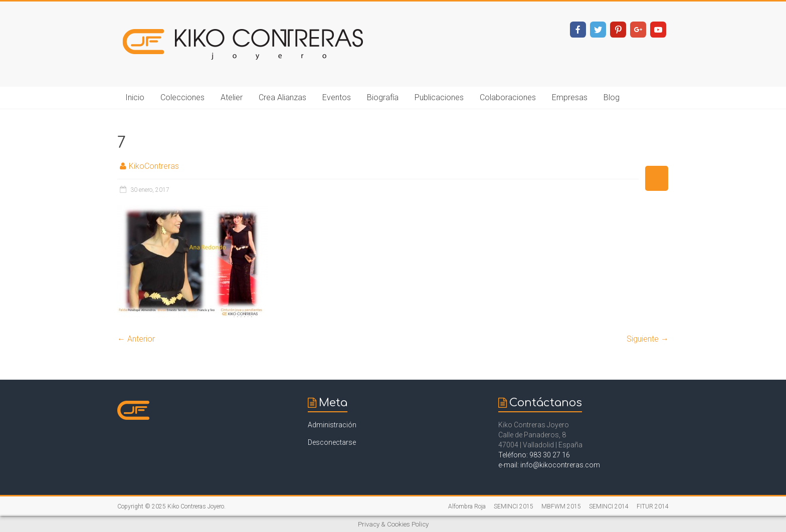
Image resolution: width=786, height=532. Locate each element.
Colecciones (182, 97)
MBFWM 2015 (561, 506)
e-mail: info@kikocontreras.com (549, 465)
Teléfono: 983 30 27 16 (534, 455)
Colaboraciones (508, 97)
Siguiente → (648, 339)
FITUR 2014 (653, 506)
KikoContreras (154, 166)
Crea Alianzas (282, 97)
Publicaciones (439, 97)
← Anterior (136, 339)
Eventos (337, 97)
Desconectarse (332, 442)
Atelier (232, 97)
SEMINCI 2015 (514, 506)
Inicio (135, 97)
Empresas (570, 97)
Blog (612, 97)
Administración (332, 425)
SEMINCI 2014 (609, 506)
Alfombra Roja (467, 506)
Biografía (383, 97)
